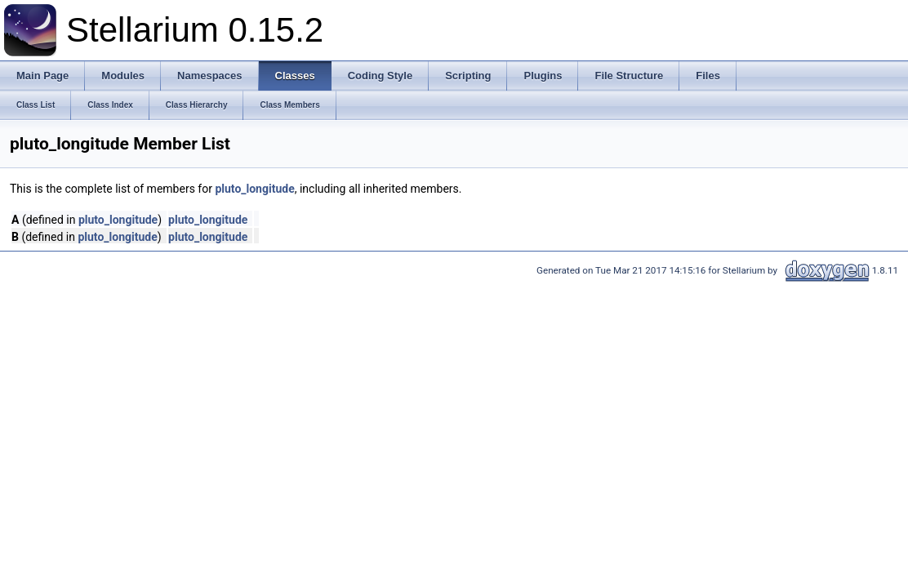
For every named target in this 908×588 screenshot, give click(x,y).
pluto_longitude (254, 189)
